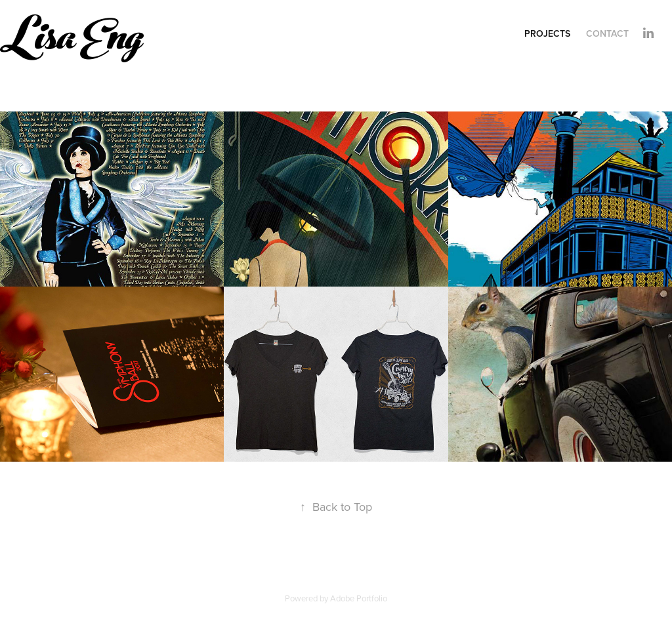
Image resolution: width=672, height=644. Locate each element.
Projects (547, 33)
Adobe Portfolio (359, 598)
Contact (607, 33)
